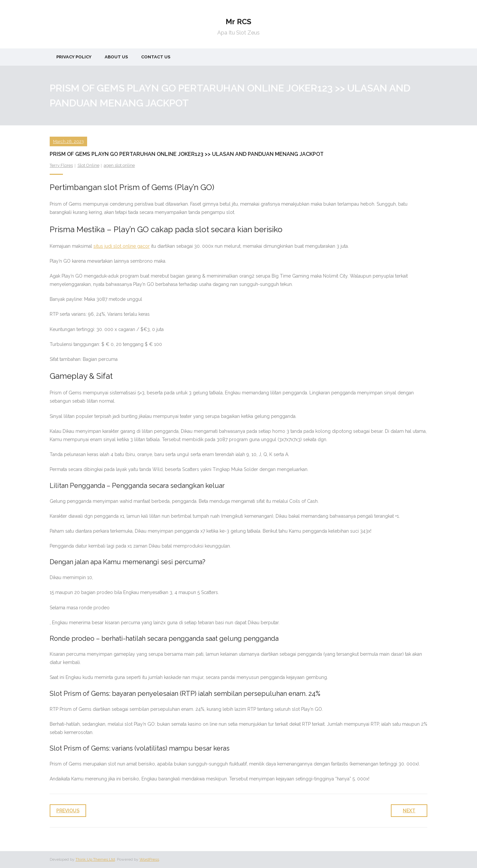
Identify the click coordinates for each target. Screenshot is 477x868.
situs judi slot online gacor (122, 246)
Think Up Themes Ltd (95, 859)
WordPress (149, 859)
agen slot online (119, 165)
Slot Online (88, 165)
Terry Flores (61, 165)
